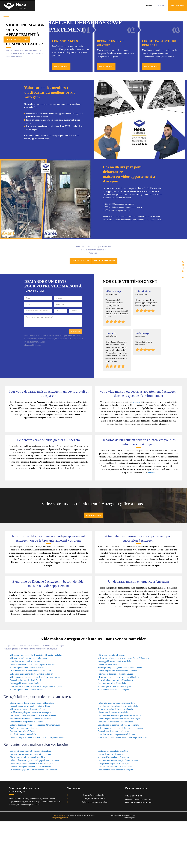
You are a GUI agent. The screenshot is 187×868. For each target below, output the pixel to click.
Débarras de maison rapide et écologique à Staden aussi (33, 711)
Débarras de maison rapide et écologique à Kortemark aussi (35, 807)
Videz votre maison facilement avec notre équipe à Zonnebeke (124, 705)
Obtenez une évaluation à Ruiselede (113, 759)
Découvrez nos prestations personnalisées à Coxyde (119, 762)
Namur (45, 845)
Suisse (37, 851)
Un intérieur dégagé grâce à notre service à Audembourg (33, 816)
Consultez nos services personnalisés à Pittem (117, 781)
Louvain (25, 845)
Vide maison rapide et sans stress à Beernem (28, 705)
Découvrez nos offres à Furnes (23, 778)
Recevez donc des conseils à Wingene (114, 736)
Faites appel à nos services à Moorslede (114, 708)
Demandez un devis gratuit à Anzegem (114, 778)
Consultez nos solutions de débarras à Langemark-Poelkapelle (36, 733)
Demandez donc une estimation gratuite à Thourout (31, 753)
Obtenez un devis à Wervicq (109, 711)
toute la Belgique (34, 848)
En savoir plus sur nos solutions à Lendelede (28, 736)
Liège (11, 848)
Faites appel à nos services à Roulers (25, 730)
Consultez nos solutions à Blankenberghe (115, 813)
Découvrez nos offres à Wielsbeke (112, 730)
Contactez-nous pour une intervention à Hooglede (31, 813)
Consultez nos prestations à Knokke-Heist (115, 768)
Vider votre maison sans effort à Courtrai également (31, 720)
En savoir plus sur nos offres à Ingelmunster (116, 727)
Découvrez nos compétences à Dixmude (27, 768)
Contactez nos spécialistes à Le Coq (113, 797)
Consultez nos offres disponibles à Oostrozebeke (118, 753)
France (14, 851)
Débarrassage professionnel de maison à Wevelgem (31, 810)
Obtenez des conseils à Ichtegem (111, 702)
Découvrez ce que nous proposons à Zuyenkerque (31, 801)
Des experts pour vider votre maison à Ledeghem (30, 797)
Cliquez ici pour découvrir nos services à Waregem (119, 765)
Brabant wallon (35, 845)
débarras (151, 519)
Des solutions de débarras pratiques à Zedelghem (118, 771)
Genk (19, 845)
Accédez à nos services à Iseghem (24, 775)
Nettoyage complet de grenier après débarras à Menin (120, 714)
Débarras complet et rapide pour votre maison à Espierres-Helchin (37, 784)
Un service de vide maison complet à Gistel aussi (30, 717)
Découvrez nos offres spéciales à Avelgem (115, 816)
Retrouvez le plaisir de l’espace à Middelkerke (117, 756)
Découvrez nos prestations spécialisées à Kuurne (118, 807)
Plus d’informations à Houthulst (23, 781)
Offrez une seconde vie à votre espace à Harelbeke (119, 724)
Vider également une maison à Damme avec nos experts (121, 775)
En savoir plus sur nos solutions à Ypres (114, 733)
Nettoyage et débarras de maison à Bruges (115, 720)
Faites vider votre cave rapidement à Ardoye (116, 749)
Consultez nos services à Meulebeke (25, 708)
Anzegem (136, 449)
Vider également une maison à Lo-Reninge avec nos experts (35, 724)
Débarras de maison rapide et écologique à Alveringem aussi (35, 771)
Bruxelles (13, 845)
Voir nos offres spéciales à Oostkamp (113, 804)
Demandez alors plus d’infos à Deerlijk (26, 727)
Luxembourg (19, 848)
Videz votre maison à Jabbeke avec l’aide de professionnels (123, 784)
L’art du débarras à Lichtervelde (111, 801)
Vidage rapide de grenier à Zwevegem (114, 810)
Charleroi (52, 845)
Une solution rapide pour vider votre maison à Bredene (33, 762)
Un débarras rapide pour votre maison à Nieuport (30, 759)
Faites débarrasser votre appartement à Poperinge (30, 765)
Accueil (149, 6)
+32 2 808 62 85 (134, 842)
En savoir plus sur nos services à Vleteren (27, 714)
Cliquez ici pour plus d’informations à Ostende (117, 717)
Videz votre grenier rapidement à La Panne (28, 756)
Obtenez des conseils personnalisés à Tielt (27, 804)
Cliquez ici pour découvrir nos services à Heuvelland (32, 749)
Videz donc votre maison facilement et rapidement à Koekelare (36, 702)
